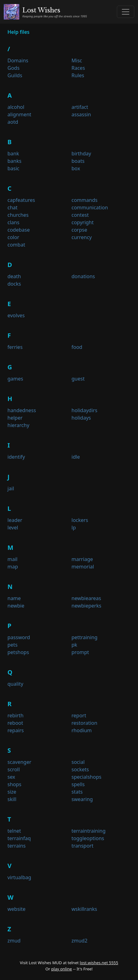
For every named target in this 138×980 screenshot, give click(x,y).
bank (13, 154)
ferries (15, 347)
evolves (16, 315)
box (76, 168)
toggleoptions (88, 838)
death (14, 276)
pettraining (85, 637)
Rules (78, 75)
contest (80, 215)
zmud (14, 941)
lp (74, 528)
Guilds (15, 75)
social (78, 762)
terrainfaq (19, 838)
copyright (83, 222)
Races (78, 68)
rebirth (16, 715)
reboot (15, 723)
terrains (16, 846)
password (19, 637)
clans (13, 222)
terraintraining (89, 831)
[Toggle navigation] (126, 12)
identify (16, 457)
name (14, 598)
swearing (82, 799)
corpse (79, 230)
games (15, 379)
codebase (19, 230)
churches (18, 215)
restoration (84, 723)
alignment (19, 114)
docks (14, 284)
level (13, 528)
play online (62, 969)
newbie (16, 606)
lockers (80, 520)
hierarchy (18, 425)
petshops (18, 652)
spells (78, 784)
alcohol (16, 107)
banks (14, 161)
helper (15, 418)
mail (12, 559)
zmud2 (79, 941)
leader (15, 520)
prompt (80, 652)
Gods (14, 68)
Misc (77, 60)
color (13, 237)
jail (11, 488)
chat (12, 207)
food (77, 347)
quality (15, 684)
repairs (16, 730)
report (79, 715)
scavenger (19, 762)
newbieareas (86, 598)
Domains (18, 60)
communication (90, 207)
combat (16, 245)
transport (83, 846)
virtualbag (19, 877)
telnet (14, 831)
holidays (81, 418)
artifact (80, 107)
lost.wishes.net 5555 (99, 963)
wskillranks (84, 909)
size (12, 792)
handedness (22, 410)
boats (78, 161)
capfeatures (21, 200)
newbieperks (86, 606)
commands (85, 200)
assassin (81, 114)
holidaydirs (84, 410)
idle (76, 457)
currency (82, 237)
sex (11, 777)
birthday (81, 154)
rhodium (82, 730)
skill (12, 799)
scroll (14, 769)
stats (77, 792)
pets (12, 645)
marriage (82, 559)
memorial (83, 567)
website (16, 909)
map (13, 567)
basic (13, 168)
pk (74, 645)
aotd (13, 122)
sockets (80, 769)
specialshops (86, 777)
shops (14, 784)
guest (78, 379)
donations (83, 276)
